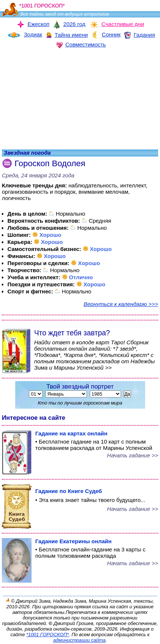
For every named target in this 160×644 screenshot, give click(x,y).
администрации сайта (79, 640)
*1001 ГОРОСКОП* (48, 635)
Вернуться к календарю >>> (121, 304)
